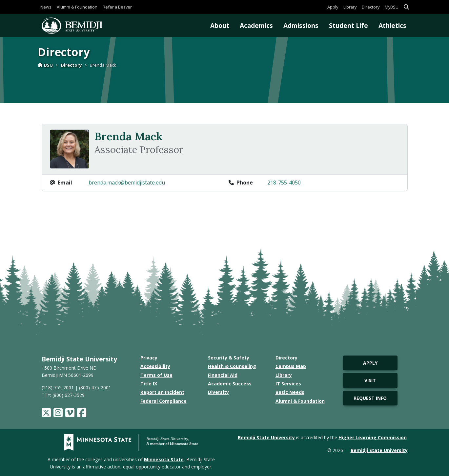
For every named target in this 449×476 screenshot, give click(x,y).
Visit (370, 380)
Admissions (301, 25)
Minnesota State (164, 459)
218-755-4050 (284, 183)
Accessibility (155, 366)
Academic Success (230, 384)
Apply (333, 7)
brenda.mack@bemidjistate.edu (127, 183)
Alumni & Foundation (77, 7)
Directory (371, 7)
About (220, 25)
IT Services (288, 384)
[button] (406, 7)
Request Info (370, 398)
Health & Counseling (232, 366)
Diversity (218, 392)
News (46, 7)
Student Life (348, 25)
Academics (256, 25)
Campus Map (291, 366)
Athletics (392, 25)
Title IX (149, 384)
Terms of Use (156, 375)
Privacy (149, 358)
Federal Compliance (163, 401)
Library (350, 7)
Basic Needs (290, 392)
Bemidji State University (79, 359)
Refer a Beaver (117, 7)
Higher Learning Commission (373, 437)
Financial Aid (223, 375)
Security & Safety (229, 358)
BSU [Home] (45, 65)
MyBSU (392, 7)
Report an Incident (162, 392)
